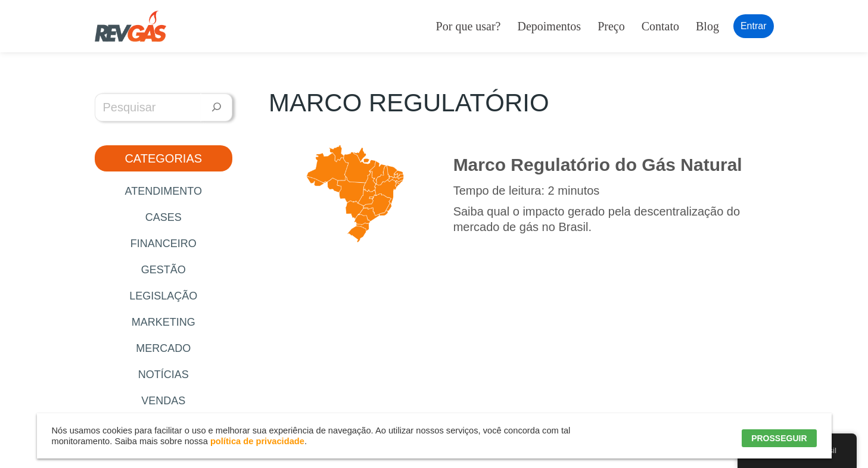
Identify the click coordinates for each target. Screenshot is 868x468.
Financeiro (164, 244)
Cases (164, 217)
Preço (611, 26)
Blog (707, 26)
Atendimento (164, 191)
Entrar (754, 26)
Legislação (163, 296)
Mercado (163, 348)
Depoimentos (549, 26)
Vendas (163, 401)
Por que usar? (469, 26)
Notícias (164, 375)
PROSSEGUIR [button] (779, 438)
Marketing (164, 322)
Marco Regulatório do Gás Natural (598, 165)
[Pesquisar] (217, 107)
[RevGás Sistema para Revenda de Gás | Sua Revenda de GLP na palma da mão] (130, 26)
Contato (660, 26)
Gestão (164, 270)
